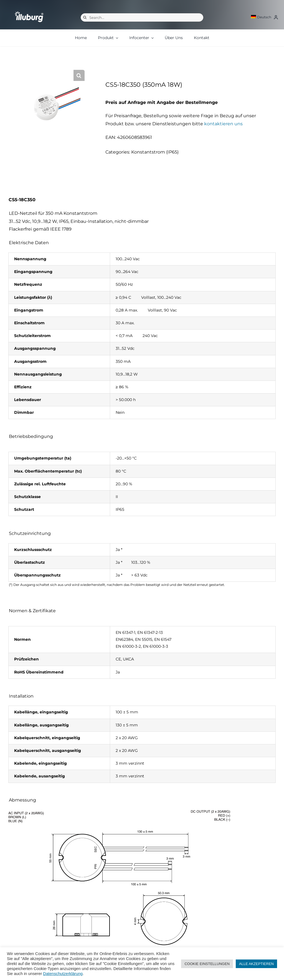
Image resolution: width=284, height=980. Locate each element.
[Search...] (142, 17)
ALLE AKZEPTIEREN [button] (256, 964)
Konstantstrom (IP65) (155, 152)
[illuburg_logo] (29, 11)
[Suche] (85, 17)
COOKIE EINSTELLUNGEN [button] (207, 964)
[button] (79, 75)
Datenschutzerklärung (63, 974)
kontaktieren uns (223, 124)
